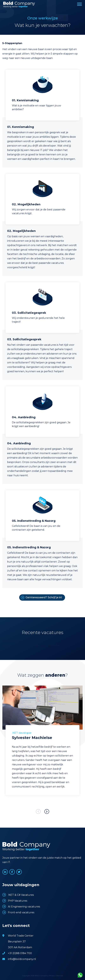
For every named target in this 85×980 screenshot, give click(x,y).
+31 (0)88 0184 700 (20, 953)
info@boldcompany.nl (22, 959)
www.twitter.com (19, 872)
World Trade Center (21, 936)
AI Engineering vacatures (24, 907)
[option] (43, 745)
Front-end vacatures (21, 912)
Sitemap (60, 976)
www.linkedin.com (5, 872)
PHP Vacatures (18, 901)
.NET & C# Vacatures (21, 895)
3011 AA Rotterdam (20, 947)
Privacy (52, 976)
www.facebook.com (12, 872)
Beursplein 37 (17, 942)
